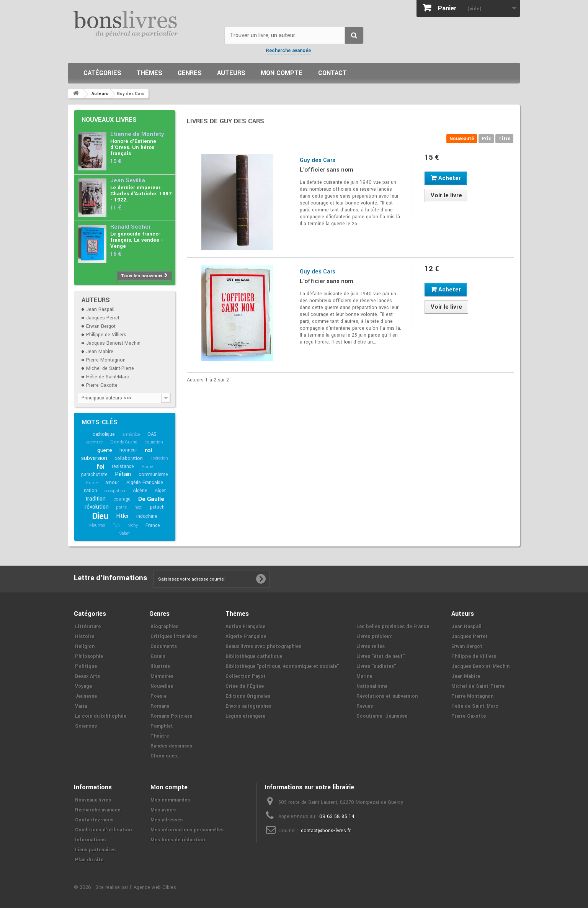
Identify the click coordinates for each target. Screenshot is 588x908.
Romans (160, 706)
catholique (104, 434)
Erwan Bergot (101, 326)
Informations (90, 840)
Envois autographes (248, 706)
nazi (138, 507)
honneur (128, 450)
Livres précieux (374, 636)
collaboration (128, 458)
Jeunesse (86, 696)
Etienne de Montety (137, 134)
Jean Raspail (100, 309)
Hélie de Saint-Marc (108, 377)
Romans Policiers (171, 716)
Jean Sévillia (128, 181)
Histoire (85, 636)
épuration (154, 442)
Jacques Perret (103, 318)
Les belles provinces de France (393, 627)
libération (159, 458)
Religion (85, 646)
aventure (95, 442)
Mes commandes (170, 800)
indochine (147, 516)
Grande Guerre (124, 442)
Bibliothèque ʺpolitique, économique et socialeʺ (282, 666)
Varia (81, 706)
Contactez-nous (94, 820)
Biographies (164, 627)
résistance (123, 466)
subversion (94, 458)
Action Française (245, 627)
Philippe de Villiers (106, 335)
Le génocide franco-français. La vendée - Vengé (137, 240)
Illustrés (160, 666)
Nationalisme (372, 686)
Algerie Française (246, 636)
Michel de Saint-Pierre (110, 368)
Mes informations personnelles (187, 830)
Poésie (158, 696)
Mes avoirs (163, 810)
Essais (158, 656)
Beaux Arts (87, 676)
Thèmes (149, 73)
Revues (365, 706)
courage (122, 499)
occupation (115, 491)
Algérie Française (145, 483)
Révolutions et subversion (387, 696)
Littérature (88, 627)
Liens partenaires (95, 850)
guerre (105, 450)
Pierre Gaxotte (102, 385)
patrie (121, 507)
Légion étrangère (245, 716)
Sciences (86, 726)
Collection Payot (246, 676)
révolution (96, 507)
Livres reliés (371, 646)
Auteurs (231, 73)
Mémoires (162, 676)
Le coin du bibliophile (101, 716)
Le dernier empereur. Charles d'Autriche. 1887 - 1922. (141, 194)
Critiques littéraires (174, 636)
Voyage (83, 686)
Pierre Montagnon (106, 360)
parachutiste (94, 474)
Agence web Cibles (155, 887)
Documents (164, 646)
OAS (152, 434)
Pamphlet (162, 726)
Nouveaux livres (109, 120)
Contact (332, 73)
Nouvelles (162, 686)
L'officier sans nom (327, 170)
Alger (160, 491)
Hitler (122, 516)
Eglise (92, 483)
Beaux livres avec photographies (263, 646)
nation (91, 491)
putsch (157, 507)
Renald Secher (130, 227)
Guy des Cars (318, 160)
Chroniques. (164, 756)
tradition (96, 499)
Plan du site (89, 860)
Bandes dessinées (171, 746)
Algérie (140, 491)
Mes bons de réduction (178, 840)
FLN (116, 525)
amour (112, 483)
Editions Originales (248, 696)
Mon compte (282, 73)
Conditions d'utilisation (103, 830)
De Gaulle (151, 499)
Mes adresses (167, 820)
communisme (153, 474)
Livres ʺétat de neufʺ (381, 656)
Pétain (123, 474)
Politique (86, 666)
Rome (147, 467)
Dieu (100, 516)
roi (148, 450)
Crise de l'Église (245, 686)
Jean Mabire (100, 352)
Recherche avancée (288, 51)
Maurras (97, 525)
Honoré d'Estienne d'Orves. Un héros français (133, 147)
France (153, 525)
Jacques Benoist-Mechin (113, 343)
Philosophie (89, 656)
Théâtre (160, 736)
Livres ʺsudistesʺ (376, 666)
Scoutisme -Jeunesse (382, 716)
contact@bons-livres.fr (326, 831)
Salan (125, 533)
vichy (133, 525)
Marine (364, 676)
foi (100, 467)
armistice (131, 434)
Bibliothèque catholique (254, 656)
